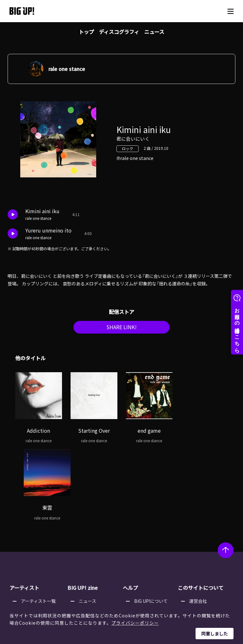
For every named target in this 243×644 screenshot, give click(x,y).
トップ (86, 32)
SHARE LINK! (121, 329)
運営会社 (198, 526)
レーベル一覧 (34, 533)
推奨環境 (143, 558)
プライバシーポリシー (135, 623)
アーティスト (24, 513)
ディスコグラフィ (119, 32)
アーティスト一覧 (38, 526)
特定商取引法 (202, 542)
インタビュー (92, 542)
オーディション (94, 550)
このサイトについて (201, 513)
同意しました (215, 634)
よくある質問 (147, 542)
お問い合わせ (147, 566)
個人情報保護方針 (207, 533)
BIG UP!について (151, 526)
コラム (85, 533)
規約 (139, 550)
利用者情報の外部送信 (211, 550)
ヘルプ (130, 513)
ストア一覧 (145, 533)
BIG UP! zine (83, 513)
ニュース (154, 32)
